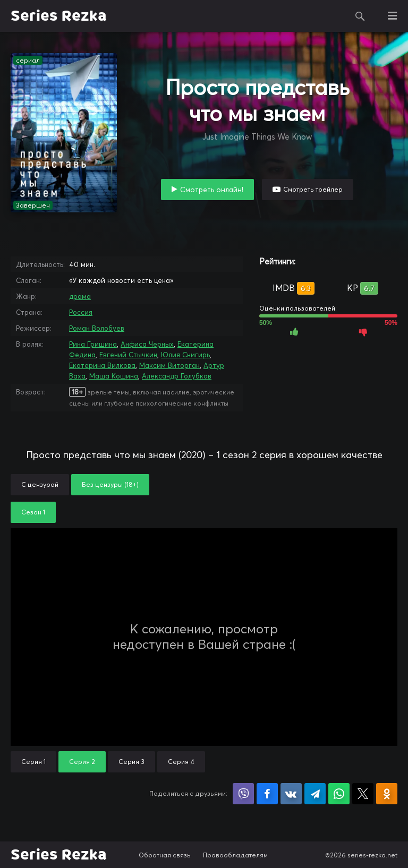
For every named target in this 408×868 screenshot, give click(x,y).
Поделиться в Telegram (315, 794)
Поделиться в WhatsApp (339, 794)
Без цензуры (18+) (110, 484)
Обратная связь (165, 855)
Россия (81, 312)
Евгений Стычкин (128, 355)
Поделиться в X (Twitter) (363, 794)
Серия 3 (131, 762)
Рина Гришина (93, 344)
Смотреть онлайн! (212, 190)
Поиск (360, 16)
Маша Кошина (114, 376)
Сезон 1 (33, 512)
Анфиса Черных (147, 344)
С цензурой (40, 484)
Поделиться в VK (291, 794)
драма (80, 296)
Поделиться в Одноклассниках (387, 794)
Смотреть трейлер (313, 189)
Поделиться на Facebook (267, 794)
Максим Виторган (169, 365)
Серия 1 (33, 762)
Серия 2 (82, 762)
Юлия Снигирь (185, 355)
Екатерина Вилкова (102, 365)
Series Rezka (59, 16)
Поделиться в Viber (243, 794)
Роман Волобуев (97, 328)
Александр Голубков (177, 376)
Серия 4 (181, 762)
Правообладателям (235, 855)
